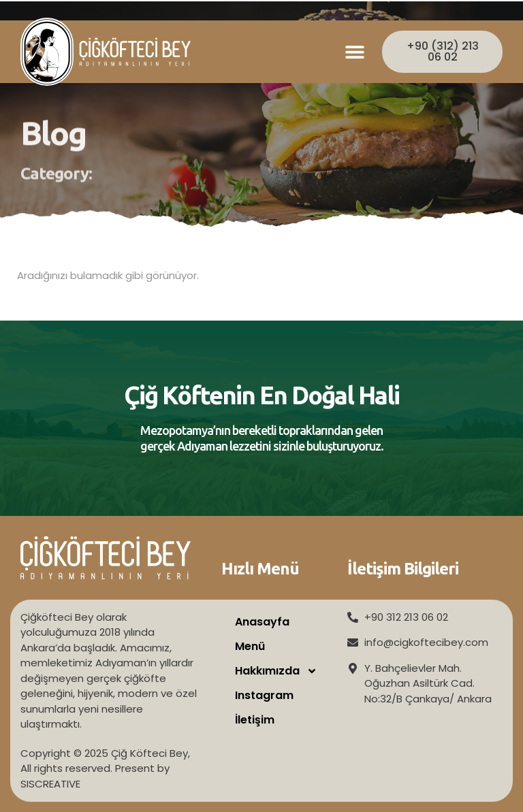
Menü (250, 646)
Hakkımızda (276, 671)
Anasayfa (262, 622)
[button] (355, 52)
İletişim (255, 720)
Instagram (264, 695)
